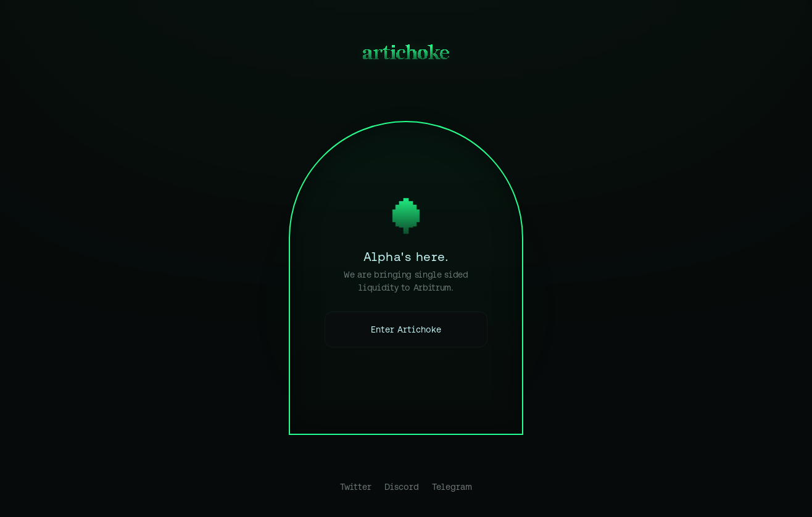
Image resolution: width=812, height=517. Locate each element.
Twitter (356, 487)
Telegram (452, 487)
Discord (402, 487)
